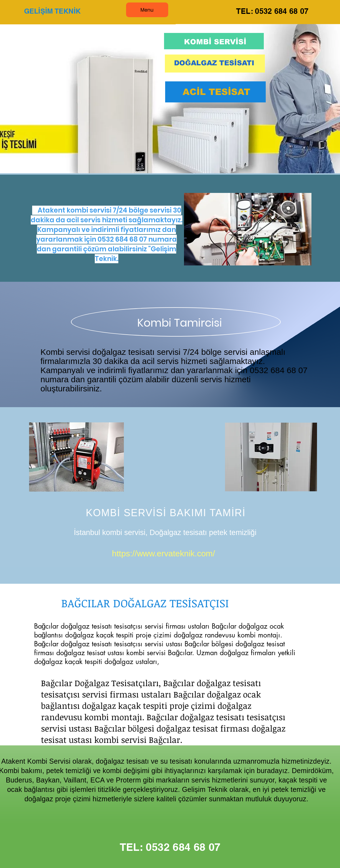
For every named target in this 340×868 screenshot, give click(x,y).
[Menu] (147, 10)
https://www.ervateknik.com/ (163, 553)
